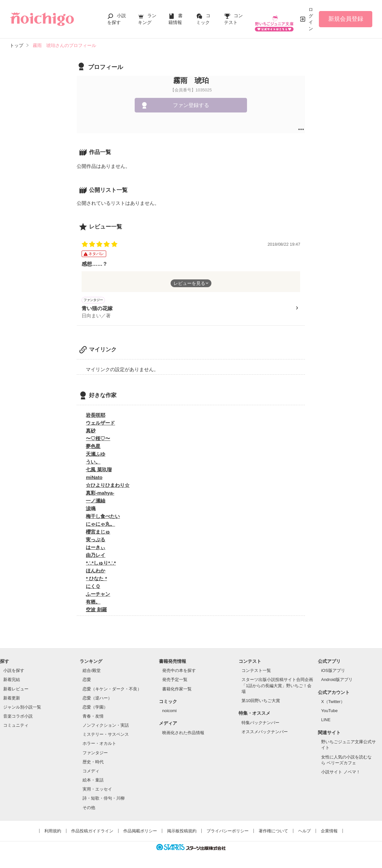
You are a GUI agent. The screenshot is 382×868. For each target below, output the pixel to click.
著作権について (273, 832)
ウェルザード (100, 424)
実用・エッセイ (97, 790)
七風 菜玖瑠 (99, 470)
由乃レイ (95, 556)
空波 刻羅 (96, 610)
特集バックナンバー (260, 724)
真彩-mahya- (100, 494)
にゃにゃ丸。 (100, 525)
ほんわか (95, 572)
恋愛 (87, 680)
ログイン (311, 19)
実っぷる (95, 540)
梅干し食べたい (103, 517)
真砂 (91, 432)
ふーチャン (98, 595)
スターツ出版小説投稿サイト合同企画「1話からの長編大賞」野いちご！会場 (277, 686)
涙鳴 (91, 509)
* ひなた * (96, 579)
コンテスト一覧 (256, 671)
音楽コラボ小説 (18, 717)
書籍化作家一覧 (177, 690)
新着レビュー (16, 690)
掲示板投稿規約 (182, 832)
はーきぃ (95, 548)
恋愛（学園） (95, 708)
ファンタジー (95, 754)
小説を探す (14, 671)
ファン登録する (191, 105)
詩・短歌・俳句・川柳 (104, 799)
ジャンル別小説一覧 (22, 708)
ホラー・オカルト (99, 744)
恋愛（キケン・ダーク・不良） (112, 690)
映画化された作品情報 (183, 734)
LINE (326, 721)
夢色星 (93, 447)
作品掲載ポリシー (140, 832)
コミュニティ (16, 726)
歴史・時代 (93, 763)
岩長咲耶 (95, 416)
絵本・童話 (93, 781)
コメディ (91, 772)
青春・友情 (93, 717)
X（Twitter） (333, 703)
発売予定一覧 (175, 680)
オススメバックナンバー (265, 733)
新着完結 (12, 680)
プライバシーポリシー (228, 832)
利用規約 (53, 832)
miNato (94, 478)
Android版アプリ (337, 680)
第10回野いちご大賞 (261, 702)
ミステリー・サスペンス (106, 735)
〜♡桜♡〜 (98, 439)
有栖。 (93, 603)
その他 (89, 809)
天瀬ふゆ (95, 455)
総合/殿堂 (92, 671)
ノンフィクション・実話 (106, 726)
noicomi (169, 712)
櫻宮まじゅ (98, 533)
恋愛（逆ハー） (97, 699)
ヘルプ (304, 832)
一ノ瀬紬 (95, 502)
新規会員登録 (346, 19)
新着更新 (12, 699)
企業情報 (329, 832)
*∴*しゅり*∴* (101, 564)
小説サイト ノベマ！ (341, 773)
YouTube (329, 712)
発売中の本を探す (179, 671)
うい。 (93, 463)
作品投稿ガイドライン (92, 832)
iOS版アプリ (333, 671)
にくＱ (93, 587)
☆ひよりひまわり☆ (108, 486)
